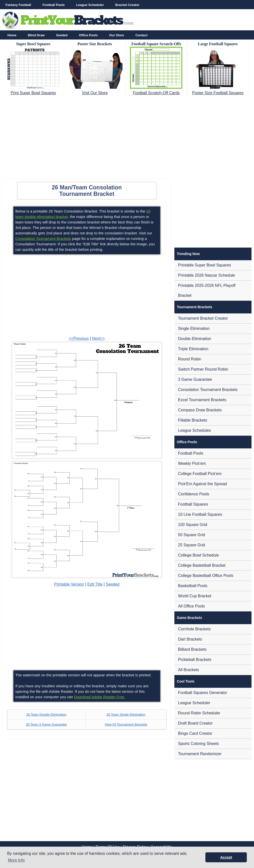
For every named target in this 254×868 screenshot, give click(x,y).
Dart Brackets (190, 639)
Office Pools (88, 35)
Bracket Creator (127, 5)
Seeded (62, 35)
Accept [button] (226, 857)
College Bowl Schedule (199, 555)
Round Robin (190, 359)
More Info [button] (16, 860)
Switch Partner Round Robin (203, 369)
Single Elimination (194, 328)
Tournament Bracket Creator (203, 318)
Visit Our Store (95, 93)
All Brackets (189, 670)
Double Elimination (195, 339)
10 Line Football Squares (200, 514)
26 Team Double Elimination (46, 715)
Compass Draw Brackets (200, 410)
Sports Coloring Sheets (199, 744)
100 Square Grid (193, 525)
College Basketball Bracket (202, 565)
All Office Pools (191, 606)
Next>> (98, 338)
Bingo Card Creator (195, 733)
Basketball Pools (193, 586)
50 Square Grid (192, 535)
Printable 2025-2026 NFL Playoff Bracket (207, 290)
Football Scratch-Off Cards (156, 93)
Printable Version (69, 584)
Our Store (117, 35)
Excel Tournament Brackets (202, 400)
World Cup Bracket (195, 596)
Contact (141, 35)
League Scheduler (90, 5)
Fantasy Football (18, 5)
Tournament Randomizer (200, 754)
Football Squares (193, 504)
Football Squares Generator (203, 693)
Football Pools (54, 5)
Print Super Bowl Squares (33, 93)
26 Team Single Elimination (126, 715)
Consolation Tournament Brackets (43, 239)
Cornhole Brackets (194, 629)
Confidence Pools (194, 494)
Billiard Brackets (192, 649)
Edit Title (95, 584)
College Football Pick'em (200, 474)
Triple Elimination (193, 349)
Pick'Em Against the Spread (203, 484)
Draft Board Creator (195, 723)
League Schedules (195, 430)
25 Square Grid (192, 545)
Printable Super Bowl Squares (205, 265)
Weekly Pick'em (192, 463)
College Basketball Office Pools (206, 576)
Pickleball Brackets (195, 660)
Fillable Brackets (193, 420)
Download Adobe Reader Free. (100, 697)
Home (12, 35)
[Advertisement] (127, 136)
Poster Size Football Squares (218, 93)
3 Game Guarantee (195, 379)
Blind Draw (36, 35)
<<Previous (79, 338)
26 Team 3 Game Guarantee (47, 724)
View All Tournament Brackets (126, 724)
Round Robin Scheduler (199, 713)
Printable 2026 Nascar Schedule (206, 275)
